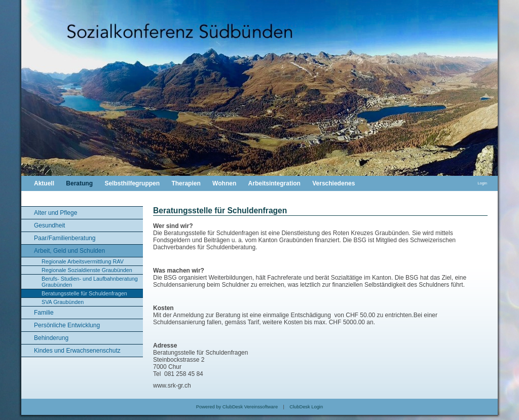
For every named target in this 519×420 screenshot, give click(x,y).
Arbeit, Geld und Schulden (69, 251)
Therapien (186, 183)
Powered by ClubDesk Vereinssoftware (237, 407)
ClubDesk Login (306, 407)
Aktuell (44, 183)
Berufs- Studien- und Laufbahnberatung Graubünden (90, 282)
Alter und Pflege (55, 213)
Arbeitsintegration (274, 183)
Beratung (79, 183)
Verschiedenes (333, 183)
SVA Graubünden (63, 302)
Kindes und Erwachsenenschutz (77, 351)
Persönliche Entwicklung (67, 325)
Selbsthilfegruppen (132, 183)
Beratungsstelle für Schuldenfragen (84, 293)
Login (482, 183)
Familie (44, 313)
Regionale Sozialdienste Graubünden (87, 270)
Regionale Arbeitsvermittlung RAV (83, 261)
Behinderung (51, 338)
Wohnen (224, 183)
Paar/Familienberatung (65, 238)
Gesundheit (49, 225)
